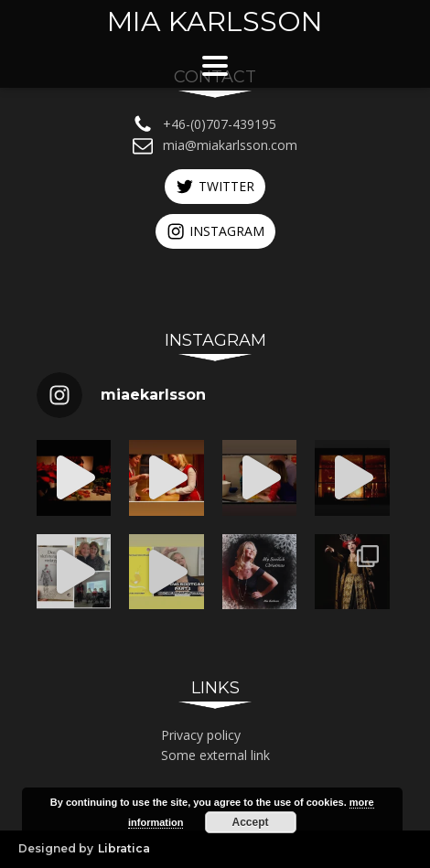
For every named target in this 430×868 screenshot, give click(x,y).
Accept (251, 822)
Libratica (124, 848)
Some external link (215, 755)
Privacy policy (201, 735)
